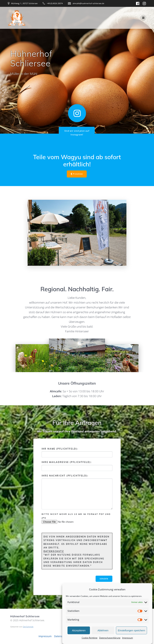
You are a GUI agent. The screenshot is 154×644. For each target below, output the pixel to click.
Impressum (45, 636)
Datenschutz (54, 551)
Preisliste (77, 174)
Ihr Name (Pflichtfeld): (77, 453)
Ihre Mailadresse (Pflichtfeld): (77, 466)
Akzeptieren (79, 636)
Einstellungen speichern (131, 636)
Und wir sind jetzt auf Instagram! (77, 133)
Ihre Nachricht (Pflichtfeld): (77, 492)
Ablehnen (103, 636)
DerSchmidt (28, 627)
